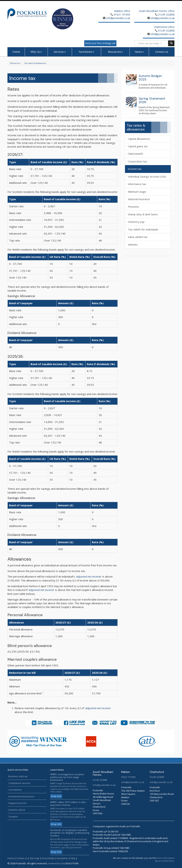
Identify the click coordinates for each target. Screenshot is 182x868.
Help (73, 858)
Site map (35, 858)
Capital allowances (139, 139)
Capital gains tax (138, 146)
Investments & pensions (21, 796)
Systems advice (17, 810)
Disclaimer (62, 858)
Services (60, 52)
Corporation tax (137, 161)
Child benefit (135, 154)
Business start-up (18, 776)
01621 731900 (122, 15)
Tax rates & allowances (35, 63)
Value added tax (138, 237)
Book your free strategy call (100, 43)
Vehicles (133, 245)
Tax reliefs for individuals (143, 229)
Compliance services (19, 783)
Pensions (133, 207)
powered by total (63, 863)
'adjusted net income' (89, 576)
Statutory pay (136, 222)
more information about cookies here (165, 859)
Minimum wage (137, 192)
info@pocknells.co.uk (118, 18)
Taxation (13, 817)
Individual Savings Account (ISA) (147, 176)
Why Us (36, 52)
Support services (18, 803)
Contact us (162, 52)
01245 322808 (166, 15)
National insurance (139, 199)
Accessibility (48, 858)
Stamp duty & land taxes (143, 214)
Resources (115, 52)
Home (16, 52)
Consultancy (15, 790)
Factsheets (86, 52)
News (139, 52)
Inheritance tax (137, 184)
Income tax (135, 169)
